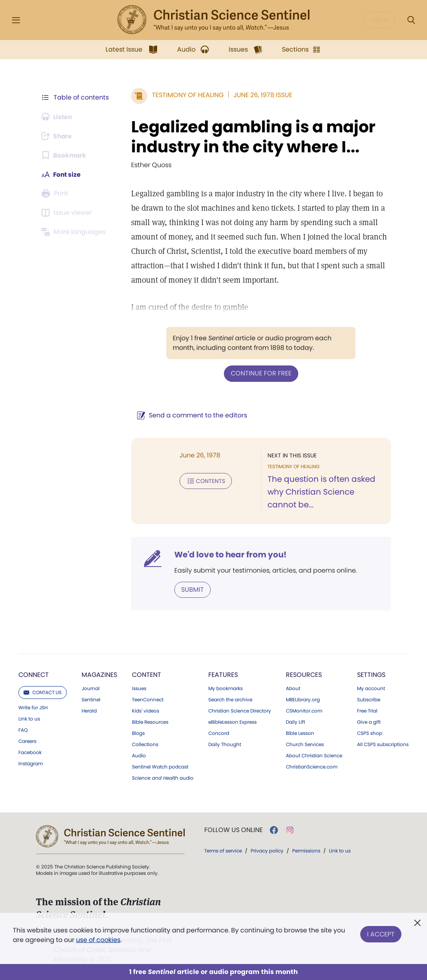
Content (147, 674)
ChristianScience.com (312, 766)
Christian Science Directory (240, 711)
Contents (204, 481)
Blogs (138, 733)
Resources (304, 674)
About (293, 688)
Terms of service (223, 850)
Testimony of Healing (186, 95)
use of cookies (98, 940)
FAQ (23, 730)
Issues (139, 688)
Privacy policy (267, 850)
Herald (89, 711)
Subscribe (369, 699)
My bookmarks (225, 688)
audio (163, 778)
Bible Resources (150, 722)
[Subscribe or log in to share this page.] (58, 136)
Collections (145, 744)
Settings (371, 674)
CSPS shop (370, 733)
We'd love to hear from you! (229, 554)
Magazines (99, 674)
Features (223, 674)
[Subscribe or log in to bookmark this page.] (65, 155)
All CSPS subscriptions (383, 744)
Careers (27, 741)
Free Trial (367, 711)
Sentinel (91, 699)
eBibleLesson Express (232, 722)
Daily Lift (295, 722)
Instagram (31, 763)
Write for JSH (33, 707)
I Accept (381, 933)
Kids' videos (146, 711)
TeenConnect (148, 699)
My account (371, 688)
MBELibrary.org (303, 699)
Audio (139, 755)
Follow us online (233, 830)
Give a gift (369, 722)
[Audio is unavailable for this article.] (58, 117)
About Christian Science (314, 755)
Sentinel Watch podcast (160, 766)
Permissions (306, 850)
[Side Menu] (16, 20)
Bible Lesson (300, 733)
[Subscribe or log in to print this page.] (56, 194)
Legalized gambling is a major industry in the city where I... (252, 137)
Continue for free (260, 373)
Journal (91, 688)
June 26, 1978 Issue (261, 95)
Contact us (43, 692)
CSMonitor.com (304, 711)
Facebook (30, 752)
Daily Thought (225, 744)
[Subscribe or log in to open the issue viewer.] (68, 213)
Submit (191, 589)
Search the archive (230, 699)
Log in (379, 20)
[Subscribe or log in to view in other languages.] (75, 232)
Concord (219, 733)
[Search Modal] (411, 20)
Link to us (29, 719)
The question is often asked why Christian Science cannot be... (325, 492)
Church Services (305, 744)
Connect (34, 674)
